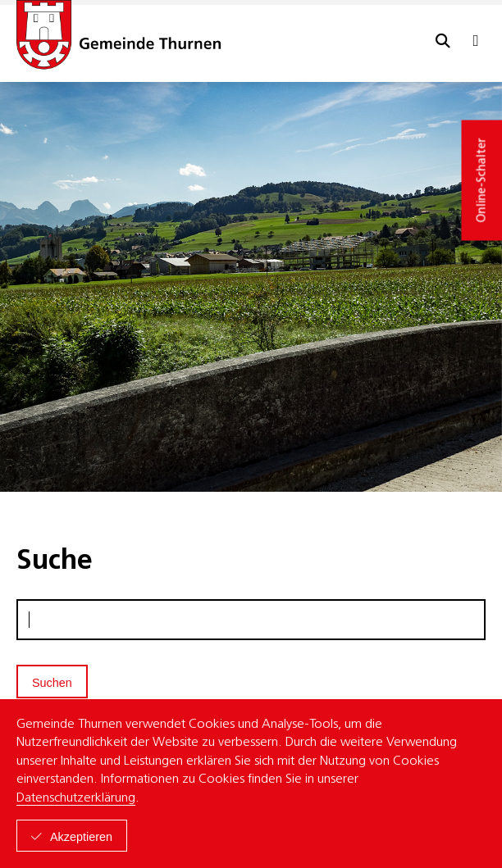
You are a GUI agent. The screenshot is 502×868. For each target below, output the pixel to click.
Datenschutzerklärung (76, 798)
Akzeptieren (81, 837)
